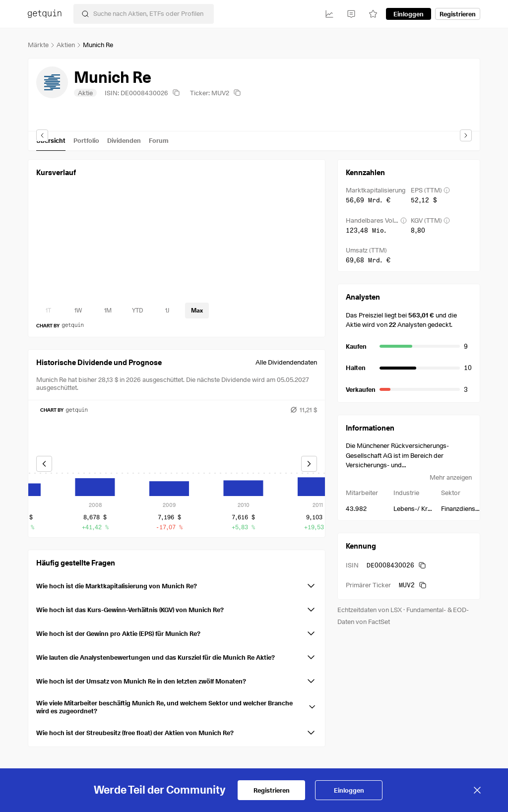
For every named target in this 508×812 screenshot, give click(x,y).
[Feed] (351, 14)
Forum (159, 140)
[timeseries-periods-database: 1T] (48, 311)
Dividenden (124, 140)
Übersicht (51, 140)
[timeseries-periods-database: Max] (197, 311)
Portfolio (86, 140)
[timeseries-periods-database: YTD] (137, 311)
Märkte (38, 45)
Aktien (66, 45)
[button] (177, 584)
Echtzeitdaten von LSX (370, 610)
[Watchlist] (373, 14)
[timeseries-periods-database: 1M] (108, 311)
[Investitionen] (329, 14)
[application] (177, 244)
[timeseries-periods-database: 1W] (78, 311)
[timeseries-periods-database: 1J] (167, 311)
